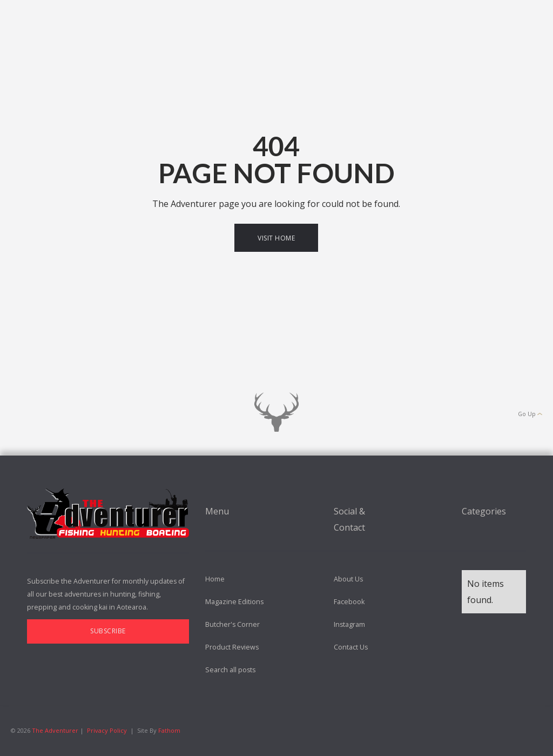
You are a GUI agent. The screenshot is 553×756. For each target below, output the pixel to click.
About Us (348, 579)
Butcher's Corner (232, 624)
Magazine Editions (234, 602)
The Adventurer (56, 730)
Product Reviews (232, 647)
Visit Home (276, 238)
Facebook (349, 602)
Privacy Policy (107, 730)
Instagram (349, 624)
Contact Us (351, 647)
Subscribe (108, 631)
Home (215, 579)
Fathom (169, 730)
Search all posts (230, 670)
